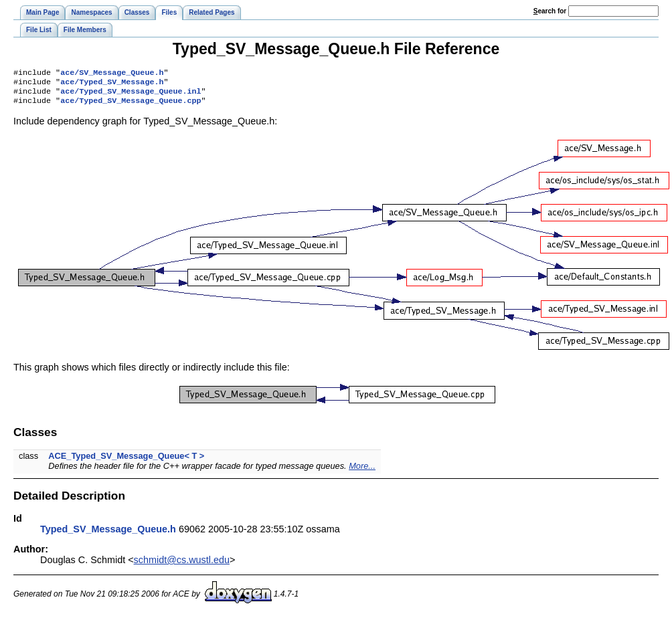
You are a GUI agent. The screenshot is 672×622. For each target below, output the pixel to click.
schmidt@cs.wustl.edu (182, 565)
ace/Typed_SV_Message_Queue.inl (131, 95)
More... (362, 471)
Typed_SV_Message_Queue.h (108, 534)
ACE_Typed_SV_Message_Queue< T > (126, 461)
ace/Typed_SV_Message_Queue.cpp (131, 106)
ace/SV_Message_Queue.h (112, 74)
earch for (550, 11)
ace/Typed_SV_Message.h (112, 84)
